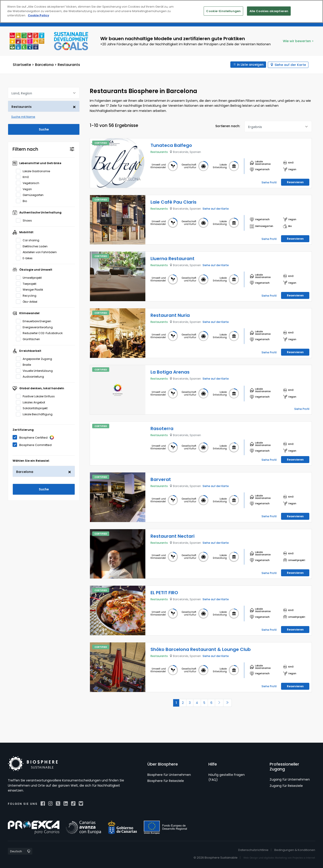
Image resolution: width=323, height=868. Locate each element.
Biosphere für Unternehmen (169, 774)
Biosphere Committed (34, 445)
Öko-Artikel (28, 301)
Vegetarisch (29, 183)
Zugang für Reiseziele (286, 785)
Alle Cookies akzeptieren (269, 11)
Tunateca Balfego (171, 145)
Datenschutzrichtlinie (253, 849)
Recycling (28, 295)
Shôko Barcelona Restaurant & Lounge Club (201, 648)
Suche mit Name (23, 116)
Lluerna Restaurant (172, 258)
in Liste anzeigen (250, 65)
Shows (25, 220)
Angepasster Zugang (35, 358)
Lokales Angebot (32, 402)
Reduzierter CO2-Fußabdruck (41, 333)
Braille (25, 364)
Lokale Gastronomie (34, 171)
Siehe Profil (269, 182)
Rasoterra (162, 428)
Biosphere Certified (35, 437)
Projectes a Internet (304, 857)
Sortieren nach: (228, 126)
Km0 (24, 177)
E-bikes (26, 258)
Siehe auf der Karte (290, 65)
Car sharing (29, 240)
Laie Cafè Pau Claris (174, 202)
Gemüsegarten (31, 195)
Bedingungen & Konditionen (295, 849)
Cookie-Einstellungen (223, 11)
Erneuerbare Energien (35, 321)
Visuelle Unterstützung (36, 370)
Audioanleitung (31, 376)
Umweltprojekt (30, 277)
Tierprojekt (28, 283)
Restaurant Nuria (170, 315)
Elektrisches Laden (33, 246)
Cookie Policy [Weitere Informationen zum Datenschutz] (38, 15)
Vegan (25, 189)
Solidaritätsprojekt (33, 408)
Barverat (161, 478)
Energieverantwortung (36, 327)
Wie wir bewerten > (298, 41)
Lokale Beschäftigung (36, 414)
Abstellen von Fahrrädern (38, 252)
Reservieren (295, 182)
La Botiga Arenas (170, 372)
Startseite (22, 64)
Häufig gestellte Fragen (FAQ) (227, 776)
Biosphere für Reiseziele (166, 780)
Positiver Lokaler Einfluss (37, 396)
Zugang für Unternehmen (290, 779)
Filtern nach (25, 149)
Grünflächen (29, 339)
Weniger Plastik (31, 289)
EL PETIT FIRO (164, 592)
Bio (23, 201)
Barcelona (44, 64)
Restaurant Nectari (172, 535)
